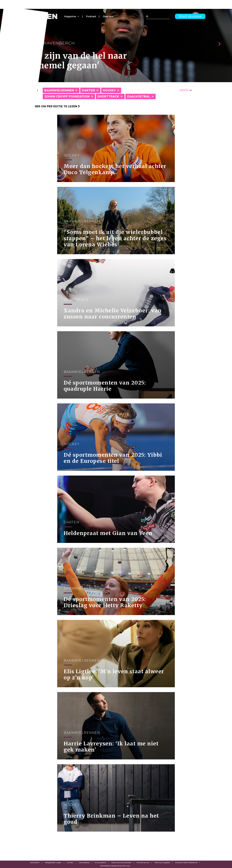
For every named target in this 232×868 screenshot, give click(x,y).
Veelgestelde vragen (53, 863)
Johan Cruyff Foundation (67, 96)
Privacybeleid (100, 863)
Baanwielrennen (59, 90)
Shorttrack (108, 96)
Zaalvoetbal (139, 96)
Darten (88, 90)
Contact (70, 863)
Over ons (108, 16)
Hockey (109, 90)
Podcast (91, 16)
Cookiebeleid (84, 863)
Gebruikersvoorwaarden (121, 863)
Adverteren (35, 863)
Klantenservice (143, 863)
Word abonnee (190, 16)
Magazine (70, 16)
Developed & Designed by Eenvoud (115, 866)
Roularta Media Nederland (186, 863)
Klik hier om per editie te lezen (53, 106)
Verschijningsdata (162, 863)
